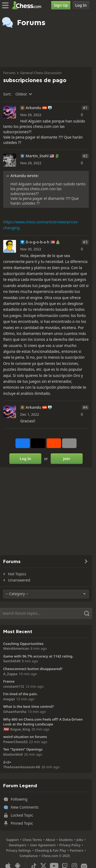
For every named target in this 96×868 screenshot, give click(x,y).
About (50, 840)
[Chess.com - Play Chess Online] (28, 5)
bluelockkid (13, 754)
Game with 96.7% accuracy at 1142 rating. (38, 656)
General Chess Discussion (41, 73)
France (9, 681)
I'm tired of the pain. (20, 694)
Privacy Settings (19, 850)
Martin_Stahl (37, 156)
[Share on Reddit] (54, 443)
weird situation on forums (25, 737)
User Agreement (43, 845)
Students (66, 840)
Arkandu (33, 108)
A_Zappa (10, 674)
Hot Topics (17, 574)
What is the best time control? (28, 706)
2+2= (7, 762)
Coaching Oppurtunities (23, 644)
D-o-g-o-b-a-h (37, 242)
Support (13, 840)
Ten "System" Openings (23, 749)
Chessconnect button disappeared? (33, 669)
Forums (9, 73)
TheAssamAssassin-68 (22, 767)
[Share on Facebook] (23, 443)
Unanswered (19, 580)
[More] (69, 443)
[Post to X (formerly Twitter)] (38, 443)
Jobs (80, 840)
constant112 (14, 686)
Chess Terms (32, 840)
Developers (18, 845)
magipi (9, 699)
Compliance (29, 856)
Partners (77, 850)
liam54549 (12, 661)
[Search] (46, 613)
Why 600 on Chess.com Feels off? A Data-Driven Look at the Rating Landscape (43, 722)
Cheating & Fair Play (50, 850)
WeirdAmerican (16, 648)
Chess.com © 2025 (56, 856)
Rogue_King (20, 729)
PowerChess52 (15, 742)
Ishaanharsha (15, 712)
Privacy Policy (70, 845)
